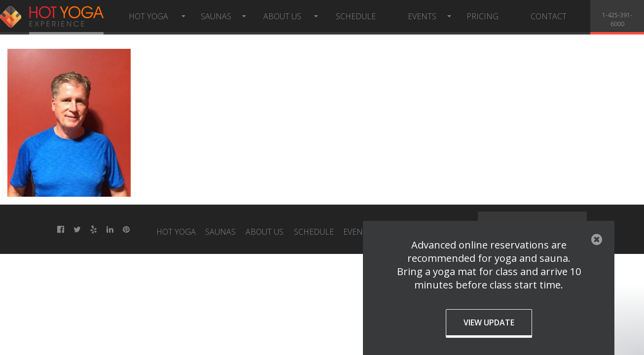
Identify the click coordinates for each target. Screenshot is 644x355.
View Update (489, 322)
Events (422, 16)
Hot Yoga (148, 16)
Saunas (216, 16)
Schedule (356, 16)
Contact (549, 16)
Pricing (483, 16)
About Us (282, 16)
